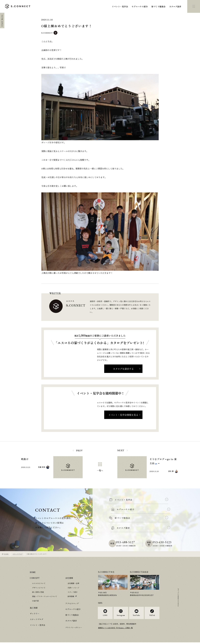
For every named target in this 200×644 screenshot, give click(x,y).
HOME (6, 554)
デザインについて (39, 588)
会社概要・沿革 (73, 583)
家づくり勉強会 (158, 6)
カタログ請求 (175, 6)
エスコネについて (39, 583)
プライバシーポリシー (74, 627)
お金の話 (35, 601)
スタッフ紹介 (73, 592)
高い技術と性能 (38, 592)
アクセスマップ (72, 603)
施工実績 (34, 608)
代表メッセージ (73, 588)
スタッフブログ (18, 554)
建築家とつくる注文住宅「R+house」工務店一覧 (117, 629)
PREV (79, 451)
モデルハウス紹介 (140, 6)
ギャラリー (35, 613)
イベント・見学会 (120, 6)
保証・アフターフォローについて (45, 596)
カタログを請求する (123, 369)
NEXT (121, 450)
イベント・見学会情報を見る (123, 415)
